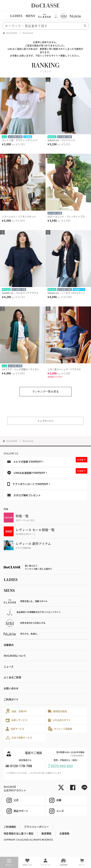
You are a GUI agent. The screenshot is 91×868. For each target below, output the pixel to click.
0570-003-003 (62, 766)
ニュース (9, 666)
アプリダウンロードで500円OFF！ (29, 484)
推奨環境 (46, 833)
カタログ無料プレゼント (24, 495)
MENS (30, 16)
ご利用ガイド (11, 699)
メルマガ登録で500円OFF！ (47, 460)
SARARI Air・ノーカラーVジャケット (66, 293)
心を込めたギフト (59, 720)
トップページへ (45, 421)
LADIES (16, 16)
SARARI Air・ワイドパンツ (61, 140)
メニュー (9, 863)
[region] (45, 16)
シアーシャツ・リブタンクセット (19, 217)
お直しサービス (17, 720)
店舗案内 (9, 645)
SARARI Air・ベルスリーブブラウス (20, 293)
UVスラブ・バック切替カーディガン (21, 369)
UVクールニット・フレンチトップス (66, 217)
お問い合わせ (11, 688)
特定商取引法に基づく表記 (19, 833)
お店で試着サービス (19, 738)
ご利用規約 (10, 827)
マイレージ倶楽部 (60, 729)
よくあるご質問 (12, 677)
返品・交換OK (16, 711)
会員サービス (15, 729)
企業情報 (64, 833)
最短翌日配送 (57, 711)
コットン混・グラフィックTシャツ (20, 140)
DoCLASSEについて (15, 656)
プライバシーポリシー (36, 827)
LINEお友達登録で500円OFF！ (47, 471)
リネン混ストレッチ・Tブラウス (64, 369)
